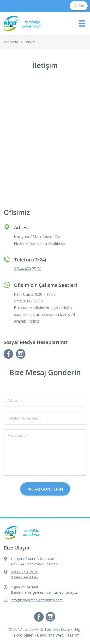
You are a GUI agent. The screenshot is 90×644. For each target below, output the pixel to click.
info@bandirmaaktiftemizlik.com (37, 600)
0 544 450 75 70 (28, 269)
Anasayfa (11, 42)
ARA (79, 6)
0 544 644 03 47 (25, 577)
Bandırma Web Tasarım (58, 635)
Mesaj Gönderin (45, 489)
